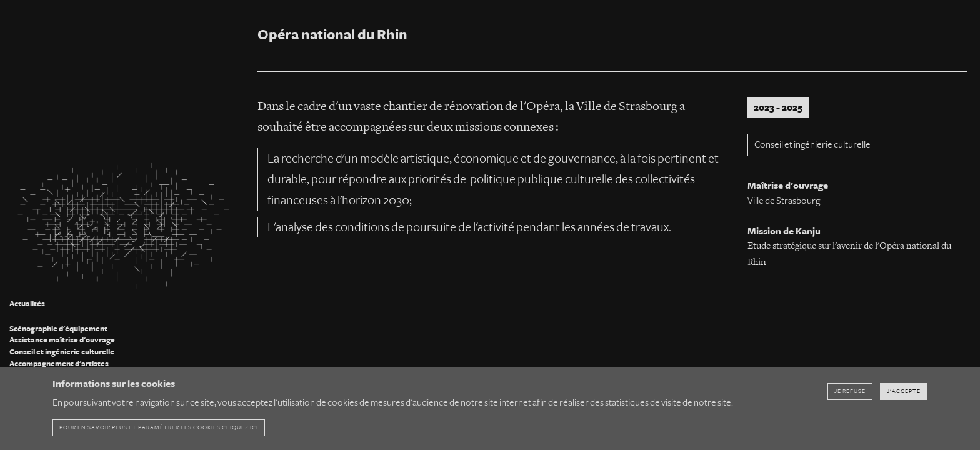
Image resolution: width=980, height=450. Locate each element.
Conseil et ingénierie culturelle (62, 352)
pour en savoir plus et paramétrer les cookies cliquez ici (159, 427)
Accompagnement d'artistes (59, 364)
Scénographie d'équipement (58, 329)
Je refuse (850, 391)
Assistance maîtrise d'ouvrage (62, 340)
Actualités (27, 304)
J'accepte (904, 391)
